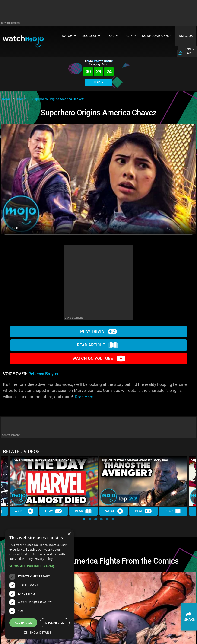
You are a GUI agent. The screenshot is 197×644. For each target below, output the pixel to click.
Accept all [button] (23, 623)
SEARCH (189, 53)
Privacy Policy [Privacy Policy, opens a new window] (43, 559)
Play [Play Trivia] (54, 511)
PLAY (98, 82)
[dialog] (39, 584)
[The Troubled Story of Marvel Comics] (54, 481)
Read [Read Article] (83, 511)
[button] (84, 519)
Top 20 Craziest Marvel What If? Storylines (135, 460)
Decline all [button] (55, 623)
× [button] (69, 534)
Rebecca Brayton (44, 374)
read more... (85, 397)
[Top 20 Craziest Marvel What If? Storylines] (143, 481)
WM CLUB (186, 36)
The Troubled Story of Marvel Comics (41, 460)
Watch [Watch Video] (24, 511)
